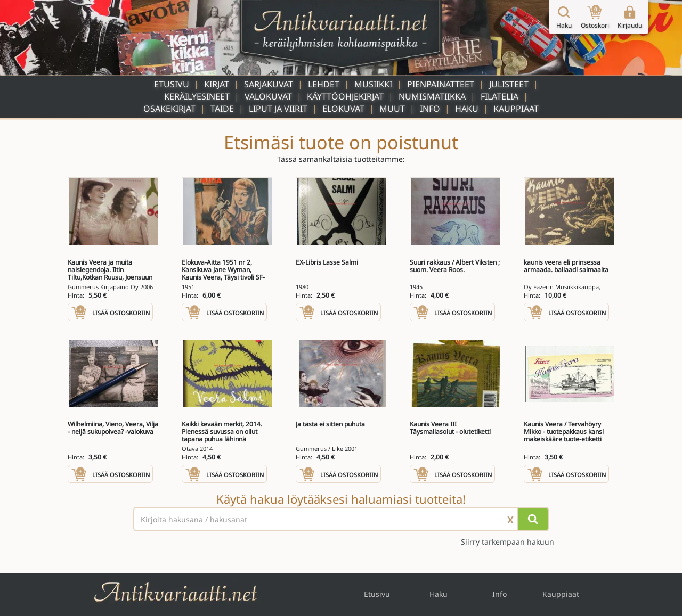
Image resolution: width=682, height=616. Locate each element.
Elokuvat (343, 109)
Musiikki (373, 84)
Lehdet (324, 84)
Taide (222, 109)
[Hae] (533, 519)
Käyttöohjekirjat (345, 96)
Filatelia (500, 96)
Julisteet (509, 84)
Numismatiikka (432, 96)
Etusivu (172, 84)
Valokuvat (268, 96)
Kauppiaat (516, 109)
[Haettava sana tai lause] (341, 519)
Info (430, 109)
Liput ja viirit (278, 109)
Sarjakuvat (269, 84)
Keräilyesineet (197, 96)
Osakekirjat (169, 109)
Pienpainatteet (441, 84)
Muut (392, 109)
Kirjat (217, 84)
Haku (467, 109)
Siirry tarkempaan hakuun (508, 542)
